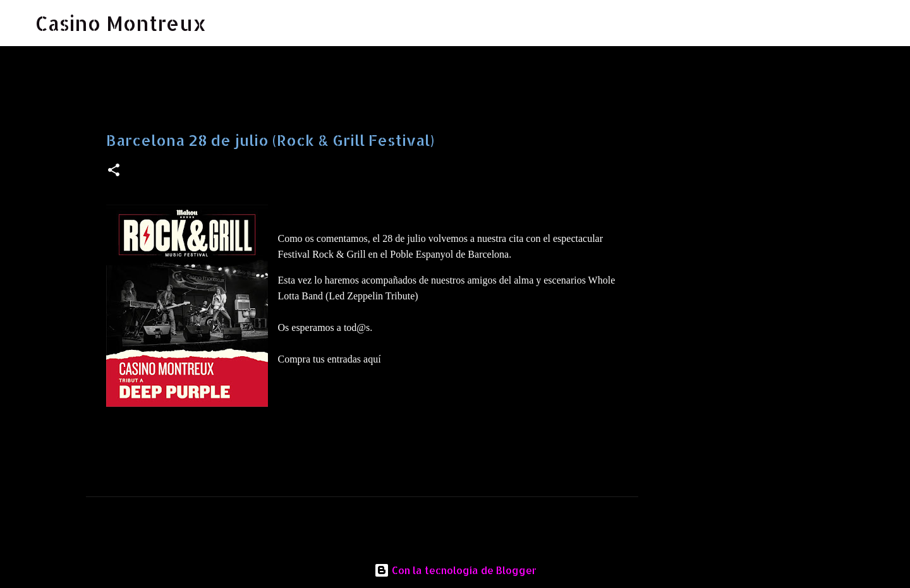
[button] (114, 171)
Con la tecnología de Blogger (455, 570)
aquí (372, 359)
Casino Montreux (121, 23)
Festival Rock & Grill (322, 254)
